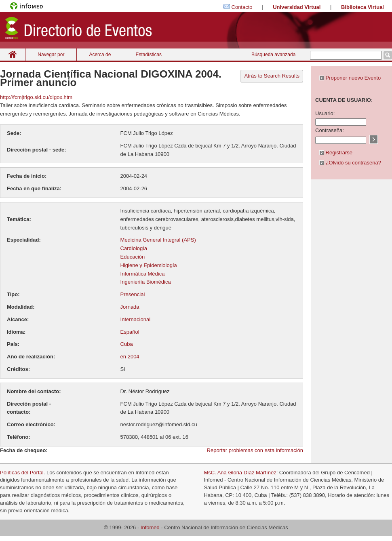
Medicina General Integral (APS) (158, 240)
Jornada (130, 307)
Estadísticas (149, 55)
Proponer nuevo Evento (350, 78)
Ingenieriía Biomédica (146, 282)
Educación (133, 257)
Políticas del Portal (22, 473)
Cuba (127, 344)
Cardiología (134, 248)
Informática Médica (143, 274)
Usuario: (325, 113)
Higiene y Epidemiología (149, 265)
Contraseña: (330, 130)
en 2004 (130, 357)
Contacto (242, 7)
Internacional (135, 319)
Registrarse (336, 153)
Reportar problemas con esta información (255, 450)
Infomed (150, 527)
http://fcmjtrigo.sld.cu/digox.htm (36, 97)
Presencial (133, 294)
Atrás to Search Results (272, 76)
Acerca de (100, 55)
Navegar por (51, 55)
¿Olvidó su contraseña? (350, 163)
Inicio (13, 54)
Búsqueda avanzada (273, 55)
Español (130, 332)
